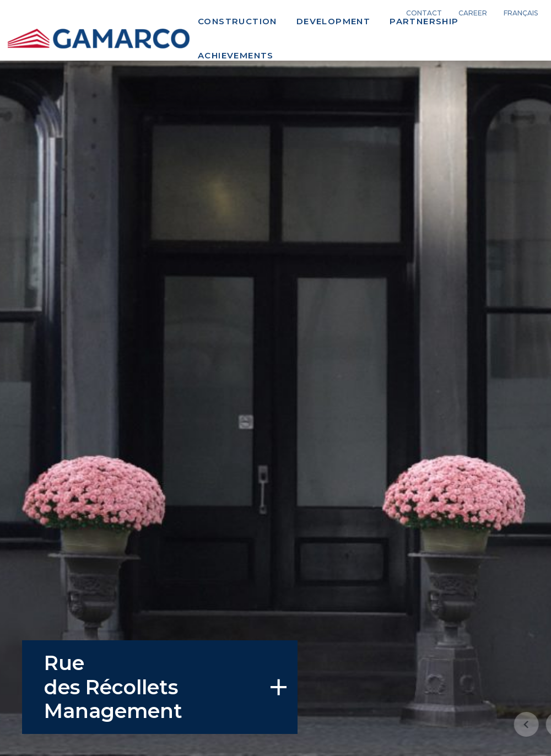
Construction (237, 21)
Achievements (236, 55)
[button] (487, 724)
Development (333, 21)
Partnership (424, 21)
